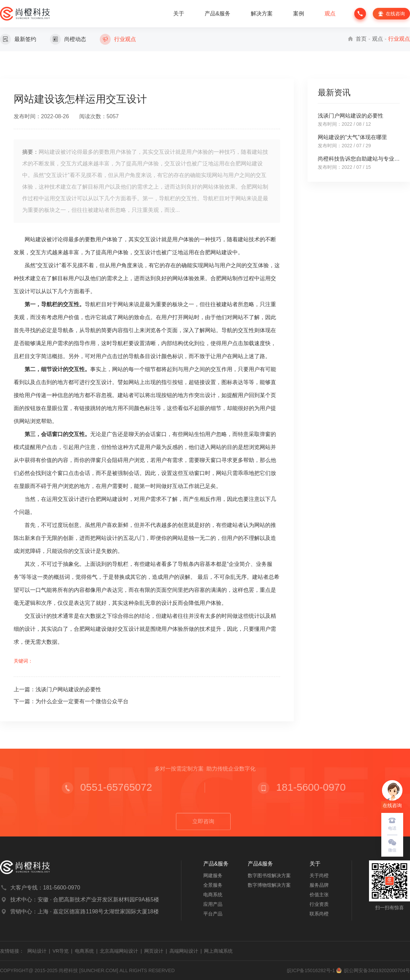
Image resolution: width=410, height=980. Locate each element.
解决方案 (262, 13)
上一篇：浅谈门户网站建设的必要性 (57, 689)
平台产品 (213, 914)
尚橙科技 (68, 970)
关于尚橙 (319, 875)
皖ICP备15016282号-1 (311, 970)
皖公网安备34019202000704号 (373, 970)
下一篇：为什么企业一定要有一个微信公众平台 (71, 701)
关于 (179, 13)
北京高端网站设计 (119, 951)
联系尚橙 (319, 914)
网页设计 (154, 951)
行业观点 (399, 39)
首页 (361, 39)
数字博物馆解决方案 (269, 885)
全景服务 (213, 885)
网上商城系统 (218, 951)
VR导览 (61, 951)
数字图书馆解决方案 (269, 875)
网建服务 (213, 875)
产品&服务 (217, 13)
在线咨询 (391, 14)
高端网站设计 (184, 951)
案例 (299, 13)
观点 (330, 13)
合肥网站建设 (216, 252)
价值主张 (319, 895)
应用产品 (213, 904)
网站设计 (37, 951)
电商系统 (213, 895)
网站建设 (36, 239)
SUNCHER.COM (99, 970)
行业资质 (319, 904)
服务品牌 (319, 885)
